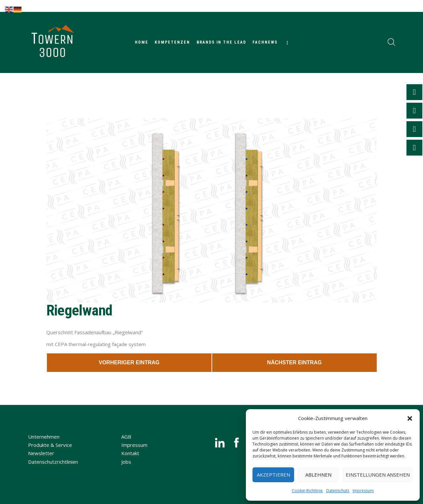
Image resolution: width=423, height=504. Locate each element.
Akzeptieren (273, 475)
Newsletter (41, 453)
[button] (410, 418)
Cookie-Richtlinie (307, 491)
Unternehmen (44, 437)
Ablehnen (318, 475)
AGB (126, 437)
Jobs (126, 462)
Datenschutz (338, 491)
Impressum (363, 491)
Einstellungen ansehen (378, 475)
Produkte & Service (50, 445)
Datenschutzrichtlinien (53, 462)
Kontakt (130, 453)
